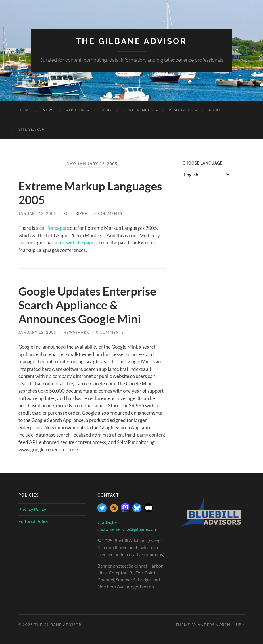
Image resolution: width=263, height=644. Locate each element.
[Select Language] (206, 175)
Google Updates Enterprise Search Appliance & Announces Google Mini (87, 305)
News (49, 110)
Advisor (75, 110)
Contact (105, 522)
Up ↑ (240, 625)
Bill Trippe (75, 213)
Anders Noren (214, 625)
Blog (106, 110)
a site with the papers (76, 243)
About (215, 110)
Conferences (138, 110)
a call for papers (52, 228)
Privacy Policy (32, 509)
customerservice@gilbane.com (127, 529)
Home (25, 110)
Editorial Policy (33, 521)
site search (32, 129)
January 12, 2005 (37, 213)
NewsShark (76, 332)
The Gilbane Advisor (131, 41)
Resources (181, 110)
